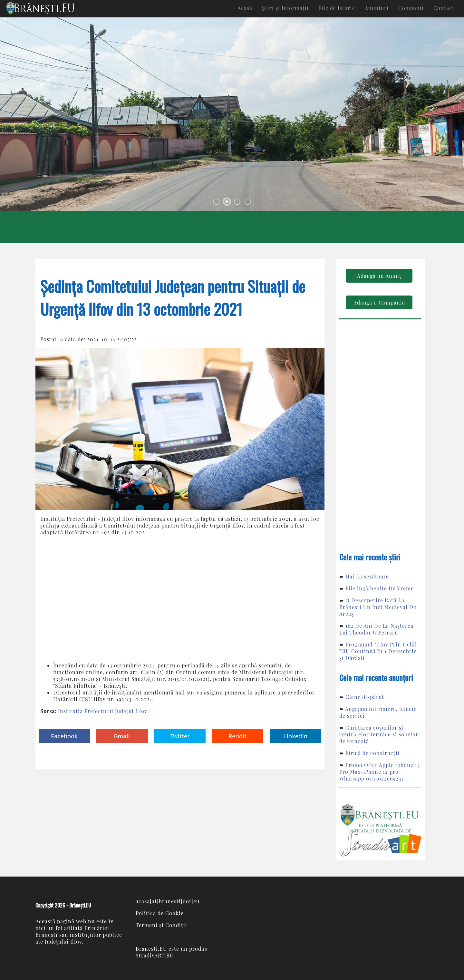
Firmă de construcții (372, 753)
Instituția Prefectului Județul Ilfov (103, 711)
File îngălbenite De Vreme (380, 588)
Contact (444, 8)
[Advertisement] (180, 599)
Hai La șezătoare (367, 576)
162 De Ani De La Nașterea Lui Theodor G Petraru (376, 629)
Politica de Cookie (160, 913)
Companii (411, 8)
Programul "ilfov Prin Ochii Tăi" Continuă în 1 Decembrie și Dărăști (378, 651)
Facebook (64, 736)
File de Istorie (337, 8)
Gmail (122, 736)
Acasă (245, 8)
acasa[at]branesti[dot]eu (168, 901)
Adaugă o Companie (379, 302)
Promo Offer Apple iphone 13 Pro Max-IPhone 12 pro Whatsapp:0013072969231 (380, 772)
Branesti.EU (151, 949)
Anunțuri (377, 8)
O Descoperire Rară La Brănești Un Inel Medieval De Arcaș (378, 607)
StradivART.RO (155, 955)
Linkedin (295, 736)
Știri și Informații (285, 8)
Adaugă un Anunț (379, 276)
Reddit (238, 736)
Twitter (180, 736)
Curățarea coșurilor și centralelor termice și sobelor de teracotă (379, 734)
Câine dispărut (365, 697)
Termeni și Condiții (161, 925)
